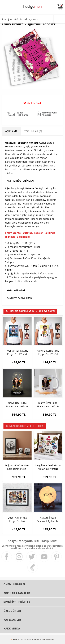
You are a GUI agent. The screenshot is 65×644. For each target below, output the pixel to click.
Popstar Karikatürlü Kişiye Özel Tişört (17, 352)
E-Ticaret (22, 640)
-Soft (14, 640)
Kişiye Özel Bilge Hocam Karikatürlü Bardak (48, 405)
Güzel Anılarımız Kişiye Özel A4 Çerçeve (17, 519)
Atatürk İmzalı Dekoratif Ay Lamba (48, 519)
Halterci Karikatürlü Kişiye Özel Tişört (48, 352)
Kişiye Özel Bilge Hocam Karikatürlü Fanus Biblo (17, 405)
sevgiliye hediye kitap (19, 298)
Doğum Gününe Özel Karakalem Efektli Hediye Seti (17, 467)
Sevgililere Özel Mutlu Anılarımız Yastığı (48, 467)
